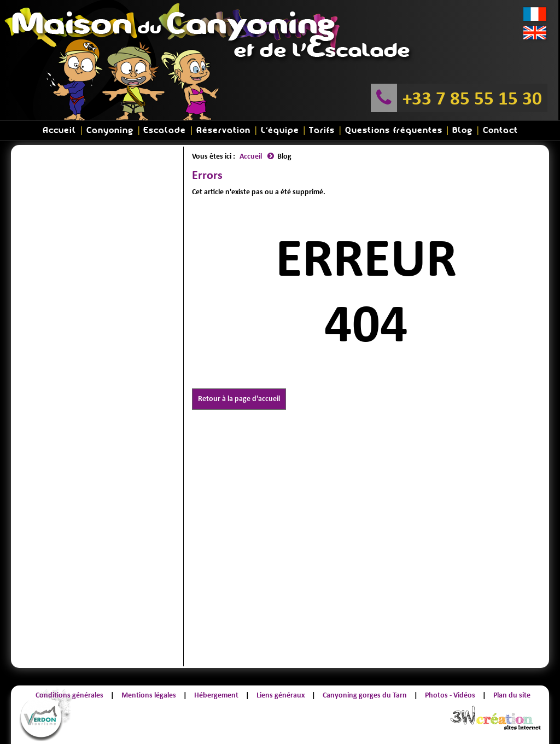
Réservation (223, 130)
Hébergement (216, 695)
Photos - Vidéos (450, 695)
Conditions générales (69, 695)
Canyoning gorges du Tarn (365, 695)
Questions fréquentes (394, 130)
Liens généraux (281, 695)
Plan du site (512, 695)
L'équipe (280, 130)
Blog (462, 130)
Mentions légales (149, 695)
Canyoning (110, 130)
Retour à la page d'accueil (239, 399)
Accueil (59, 130)
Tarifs (322, 130)
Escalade (165, 130)
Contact (500, 130)
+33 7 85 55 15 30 (472, 98)
